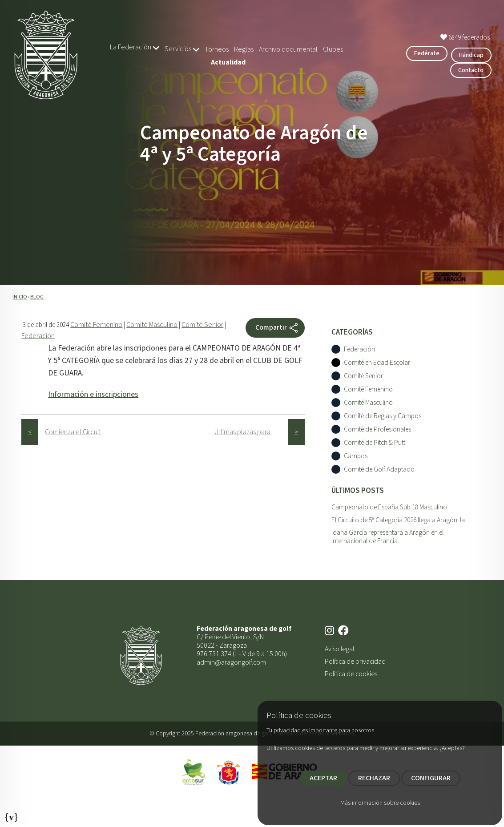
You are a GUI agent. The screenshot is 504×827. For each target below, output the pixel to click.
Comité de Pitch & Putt (375, 443)
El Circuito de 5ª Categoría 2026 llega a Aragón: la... (400, 520)
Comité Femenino (96, 325)
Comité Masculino (152, 325)
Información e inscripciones (93, 394)
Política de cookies (351, 674)
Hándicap (471, 55)
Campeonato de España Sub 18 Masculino (389, 507)
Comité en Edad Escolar (377, 363)
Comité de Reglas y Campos (383, 416)
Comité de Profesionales (377, 430)
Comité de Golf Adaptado (379, 470)
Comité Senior (202, 325)
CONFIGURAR (431, 778)
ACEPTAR (323, 778)
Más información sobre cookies (380, 803)
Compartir (277, 328)
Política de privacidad (355, 662)
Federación (38, 336)
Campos (356, 456)
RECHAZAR (374, 778)
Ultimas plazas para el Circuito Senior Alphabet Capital (251, 432)
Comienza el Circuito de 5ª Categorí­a (82, 432)
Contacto (471, 70)
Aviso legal (339, 649)
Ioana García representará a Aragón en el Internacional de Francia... (387, 537)
